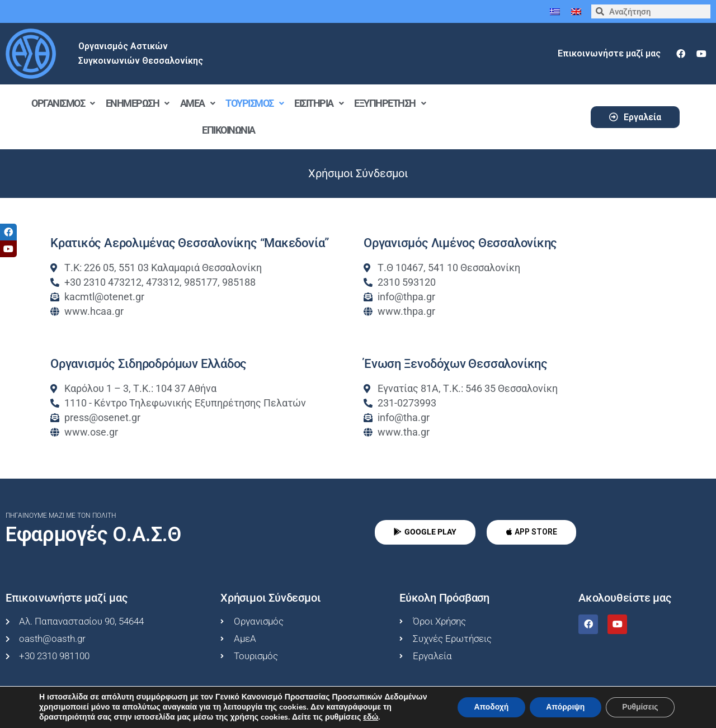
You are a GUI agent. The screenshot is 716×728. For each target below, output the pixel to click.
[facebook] (681, 54)
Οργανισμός (63, 103)
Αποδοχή (489, 707)
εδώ (371, 717)
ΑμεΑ (197, 103)
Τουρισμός (254, 103)
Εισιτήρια (319, 103)
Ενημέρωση (137, 103)
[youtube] (701, 54)
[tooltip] (8, 232)
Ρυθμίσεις (640, 707)
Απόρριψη (564, 707)
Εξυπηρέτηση (390, 103)
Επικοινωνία (229, 130)
